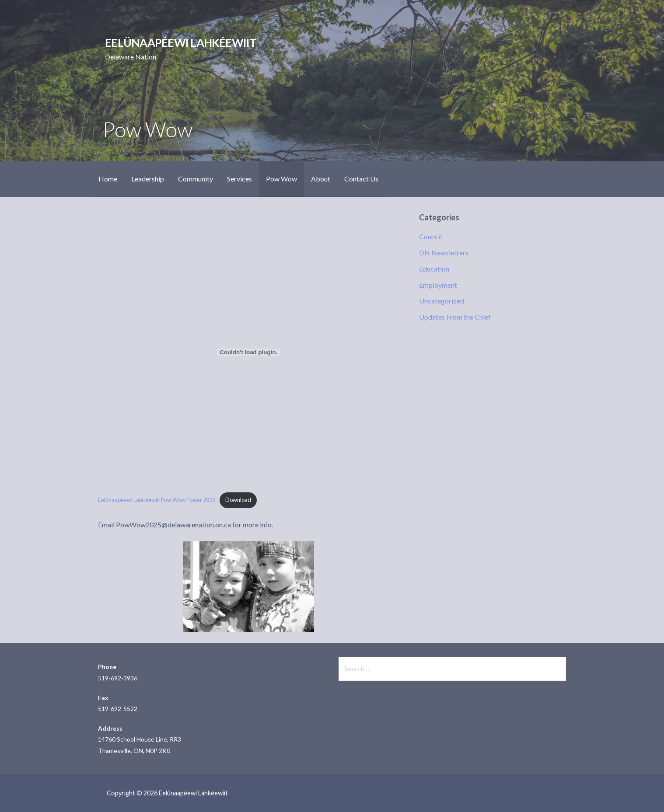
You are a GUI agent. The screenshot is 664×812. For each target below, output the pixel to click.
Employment (438, 285)
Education (434, 269)
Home (108, 179)
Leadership (148, 179)
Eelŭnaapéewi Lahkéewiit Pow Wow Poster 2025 (157, 500)
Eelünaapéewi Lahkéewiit (181, 42)
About (321, 179)
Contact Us (361, 179)
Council (430, 236)
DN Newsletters (444, 253)
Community (196, 179)
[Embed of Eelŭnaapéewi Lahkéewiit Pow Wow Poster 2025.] (248, 352)
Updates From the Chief (455, 317)
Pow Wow (281, 179)
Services (239, 179)
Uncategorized (442, 301)
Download (238, 500)
